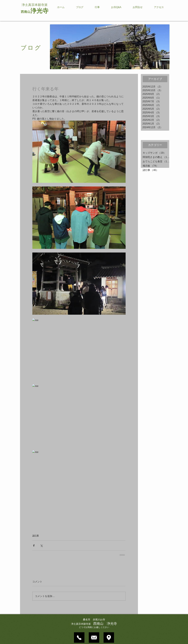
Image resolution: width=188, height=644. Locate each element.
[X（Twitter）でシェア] (41, 546)
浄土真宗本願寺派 (35, 5)
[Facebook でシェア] (34, 546)
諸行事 (36, 536)
